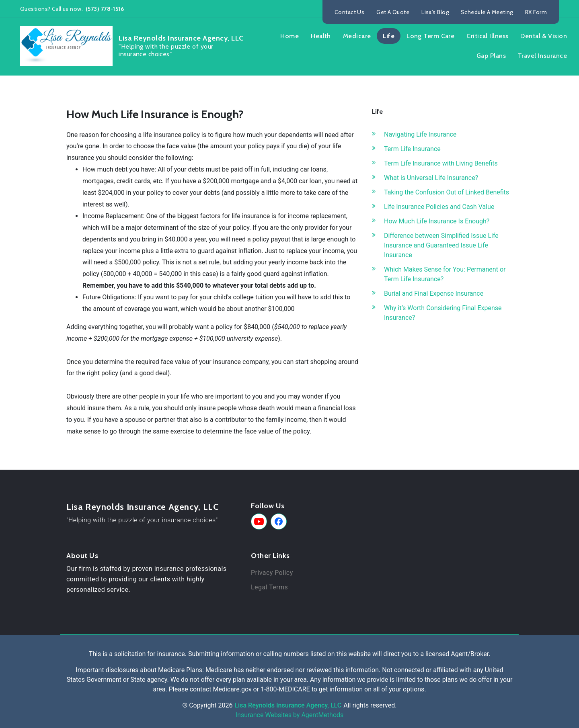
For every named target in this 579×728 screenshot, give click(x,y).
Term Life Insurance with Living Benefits (441, 163)
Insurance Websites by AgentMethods (290, 715)
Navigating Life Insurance (420, 134)
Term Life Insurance (412, 149)
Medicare (357, 36)
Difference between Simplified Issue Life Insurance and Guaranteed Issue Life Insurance (441, 245)
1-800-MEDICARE (285, 689)
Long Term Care (430, 36)
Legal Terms (269, 587)
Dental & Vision (544, 36)
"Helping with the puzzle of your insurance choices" (142, 520)
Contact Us (349, 12)
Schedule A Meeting (487, 12)
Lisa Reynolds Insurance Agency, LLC (142, 507)
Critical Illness (487, 36)
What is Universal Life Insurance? (431, 178)
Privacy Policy (272, 573)
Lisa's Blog (435, 12)
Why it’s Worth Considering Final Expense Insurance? (443, 313)
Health (321, 36)
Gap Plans (491, 56)
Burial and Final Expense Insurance (434, 293)
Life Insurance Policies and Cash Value (439, 207)
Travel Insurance (542, 56)
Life (389, 36)
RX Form (536, 12)
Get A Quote (393, 12)
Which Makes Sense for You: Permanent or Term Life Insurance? (445, 274)
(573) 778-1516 (104, 9)
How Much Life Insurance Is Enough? (437, 221)
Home (289, 36)
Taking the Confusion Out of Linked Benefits (447, 192)
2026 (225, 705)
